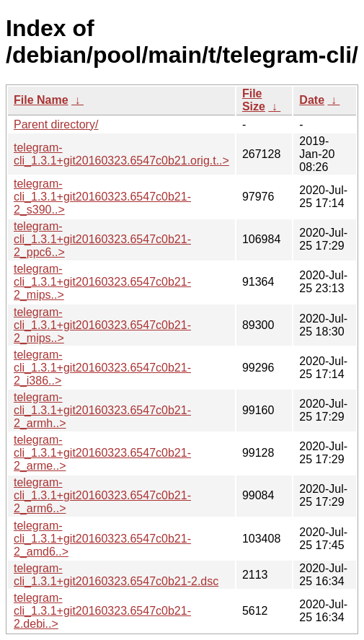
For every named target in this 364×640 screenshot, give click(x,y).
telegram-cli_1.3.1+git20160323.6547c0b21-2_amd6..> (102, 539)
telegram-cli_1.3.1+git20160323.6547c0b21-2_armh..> (102, 410)
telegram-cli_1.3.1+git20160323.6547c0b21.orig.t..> (121, 154)
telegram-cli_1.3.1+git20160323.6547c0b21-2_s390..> (102, 197)
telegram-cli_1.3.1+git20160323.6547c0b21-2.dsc (116, 575)
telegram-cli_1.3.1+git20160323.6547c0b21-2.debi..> (102, 611)
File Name (41, 100)
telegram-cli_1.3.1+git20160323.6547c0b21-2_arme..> (102, 453)
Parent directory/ (56, 124)
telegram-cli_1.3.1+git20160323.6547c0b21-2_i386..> (102, 368)
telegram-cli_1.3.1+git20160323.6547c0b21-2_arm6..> (102, 495)
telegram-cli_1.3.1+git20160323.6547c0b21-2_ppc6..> (102, 239)
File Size (254, 100)
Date (312, 100)
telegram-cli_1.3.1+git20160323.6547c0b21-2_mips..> (102, 282)
